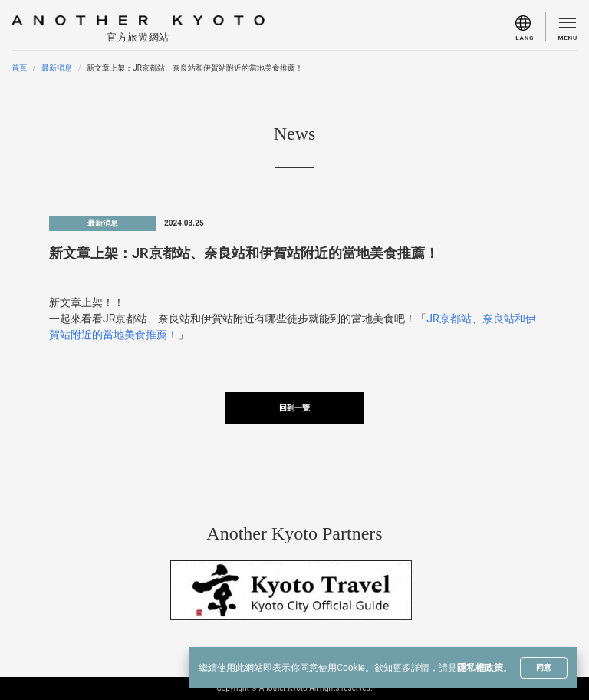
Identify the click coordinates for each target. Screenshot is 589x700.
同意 (544, 667)
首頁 (19, 68)
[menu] (531, 26)
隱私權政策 (480, 668)
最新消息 (57, 68)
